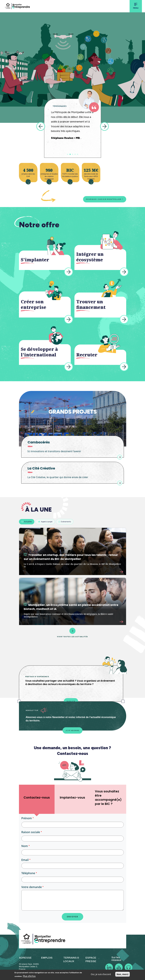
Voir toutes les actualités (72, 633)
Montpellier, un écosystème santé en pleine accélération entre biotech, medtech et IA (71, 607)
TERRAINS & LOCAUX (71, 959)
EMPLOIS (47, 958)
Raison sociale (31, 832)
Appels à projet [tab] (45, 522)
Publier (71, 701)
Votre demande (32, 887)
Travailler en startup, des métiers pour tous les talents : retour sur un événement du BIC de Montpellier (71, 557)
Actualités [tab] (27, 522)
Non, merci (123, 974)
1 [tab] (68, 154)
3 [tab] (73, 154)
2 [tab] (70, 154)
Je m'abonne (72, 730)
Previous (41, 126)
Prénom (27, 818)
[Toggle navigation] (136, 6)
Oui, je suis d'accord (101, 974)
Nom (25, 846)
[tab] (37, 799)
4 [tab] (75, 154)
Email (25, 860)
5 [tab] (78, 154)
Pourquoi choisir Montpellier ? (105, 199)
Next (104, 126)
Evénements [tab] (65, 522)
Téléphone (28, 873)
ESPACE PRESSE (91, 959)
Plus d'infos (29, 976)
